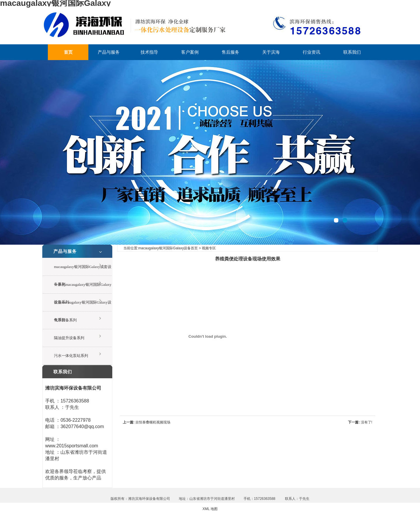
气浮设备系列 (65, 320)
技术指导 (149, 52)
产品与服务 (109, 52)
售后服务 (230, 52)
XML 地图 (210, 509)
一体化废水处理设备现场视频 (210, 152)
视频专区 (209, 248)
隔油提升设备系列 (69, 338)
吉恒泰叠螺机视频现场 (153, 422)
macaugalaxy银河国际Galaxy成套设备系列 (83, 270)
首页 (68, 52)
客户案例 (190, 52)
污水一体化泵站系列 (71, 356)
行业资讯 (311, 52)
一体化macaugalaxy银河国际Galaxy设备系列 (83, 288)
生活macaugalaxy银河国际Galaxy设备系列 (83, 306)
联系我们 (352, 52)
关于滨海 (271, 52)
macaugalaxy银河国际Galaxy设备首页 (168, 248)
